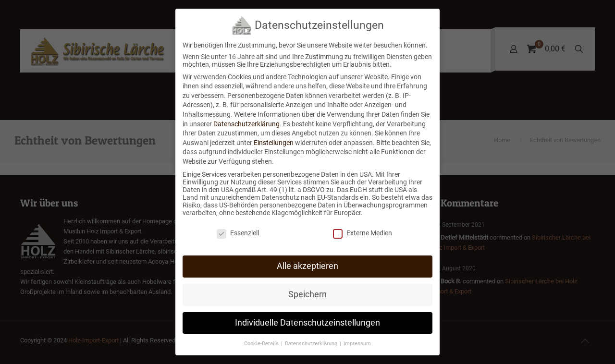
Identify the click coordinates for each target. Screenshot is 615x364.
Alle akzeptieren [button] (307, 266)
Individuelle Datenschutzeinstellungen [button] (307, 322)
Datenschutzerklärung (246, 123)
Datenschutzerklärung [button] (312, 343)
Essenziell (238, 232)
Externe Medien (363, 232)
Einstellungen (274, 142)
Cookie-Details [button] (262, 343)
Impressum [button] (357, 343)
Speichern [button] (307, 294)
